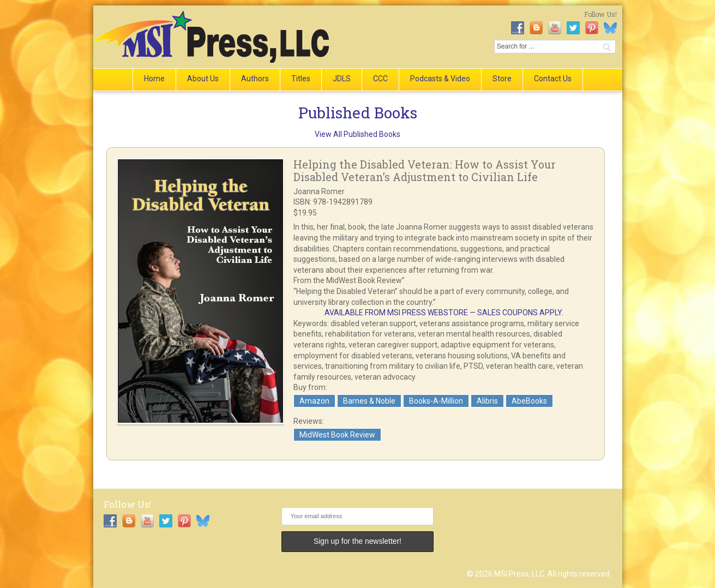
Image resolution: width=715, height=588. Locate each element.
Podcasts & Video (440, 79)
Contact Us (553, 79)
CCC (380, 79)
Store (502, 79)
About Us (203, 79)
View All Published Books (357, 134)
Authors (255, 79)
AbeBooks (529, 401)
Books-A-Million (436, 401)
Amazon (314, 401)
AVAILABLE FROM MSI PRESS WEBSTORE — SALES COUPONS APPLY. (444, 313)
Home (154, 79)
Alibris (487, 401)
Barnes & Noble (369, 401)
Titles (301, 79)
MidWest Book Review (337, 435)
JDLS (342, 79)
